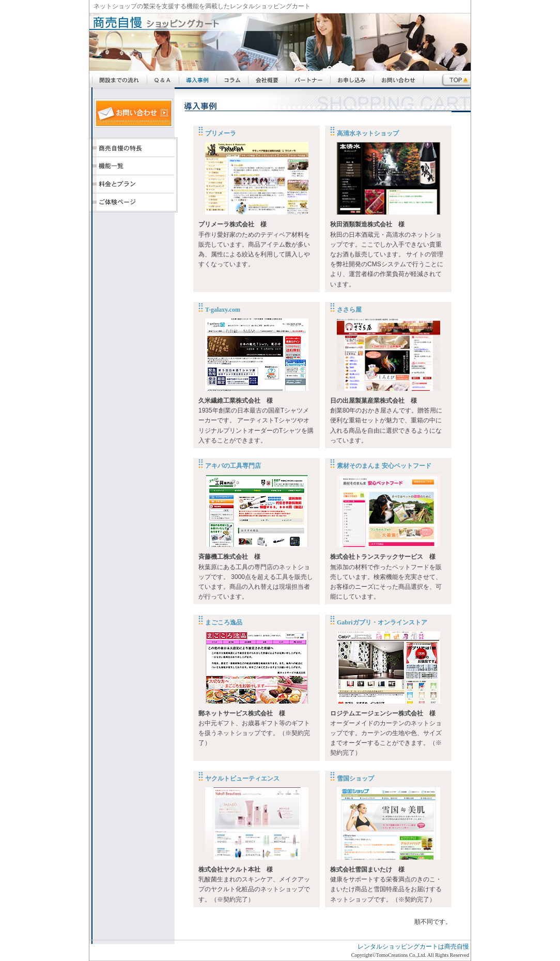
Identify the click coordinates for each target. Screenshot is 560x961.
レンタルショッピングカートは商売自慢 (413, 947)
